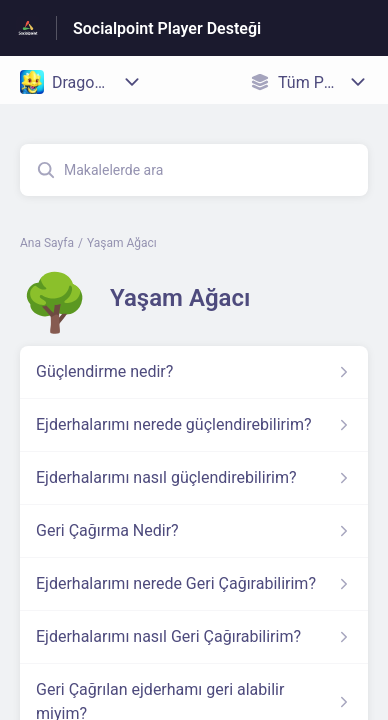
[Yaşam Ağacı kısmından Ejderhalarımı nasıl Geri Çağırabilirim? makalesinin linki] (194, 637)
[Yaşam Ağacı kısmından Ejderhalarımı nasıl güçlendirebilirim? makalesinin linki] (194, 478)
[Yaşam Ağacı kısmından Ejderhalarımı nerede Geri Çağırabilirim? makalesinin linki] (194, 584)
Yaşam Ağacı (122, 243)
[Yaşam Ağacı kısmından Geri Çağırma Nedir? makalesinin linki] (194, 531)
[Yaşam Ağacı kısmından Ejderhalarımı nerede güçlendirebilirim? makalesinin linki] (194, 425)
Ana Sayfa (47, 243)
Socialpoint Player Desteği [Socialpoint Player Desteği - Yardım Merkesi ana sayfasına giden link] (167, 28)
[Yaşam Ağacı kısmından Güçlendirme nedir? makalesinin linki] (194, 372)
